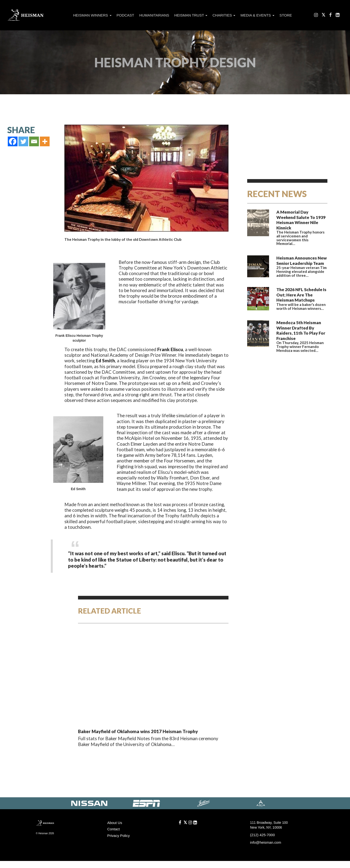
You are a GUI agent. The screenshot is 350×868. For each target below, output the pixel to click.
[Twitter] (23, 141)
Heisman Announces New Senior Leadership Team (298, 250)
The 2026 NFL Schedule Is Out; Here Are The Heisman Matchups (300, 281)
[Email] (34, 141)
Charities (224, 15)
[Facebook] (13, 141)
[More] (45, 141)
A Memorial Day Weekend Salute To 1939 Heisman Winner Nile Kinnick (299, 215)
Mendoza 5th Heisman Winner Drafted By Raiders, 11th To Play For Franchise (300, 312)
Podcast (126, 15)
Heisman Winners (92, 15)
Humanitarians (154, 15)
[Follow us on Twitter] (324, 16)
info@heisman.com (265, 850)
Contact (113, 836)
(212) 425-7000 (262, 842)
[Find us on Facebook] (331, 16)
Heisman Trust (191, 15)
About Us (114, 830)
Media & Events (257, 15)
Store (286, 15)
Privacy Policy (118, 842)
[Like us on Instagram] (316, 16)
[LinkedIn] (338, 16)
